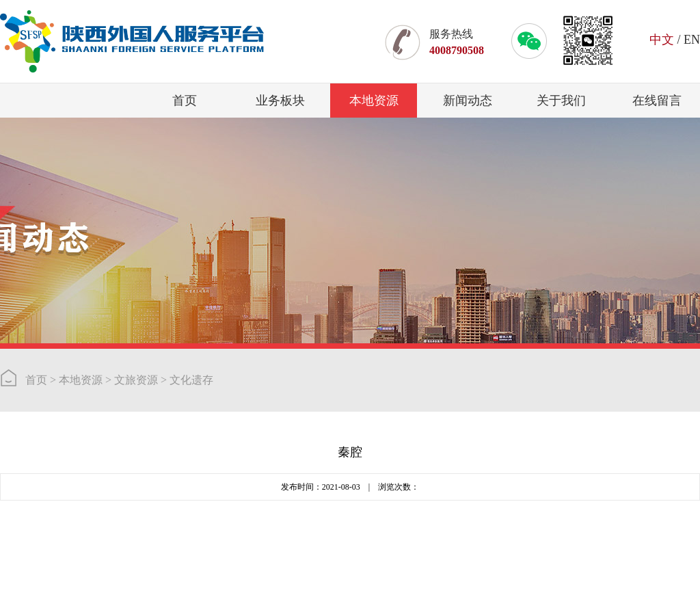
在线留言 (657, 101)
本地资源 (374, 101)
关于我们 (561, 101)
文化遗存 (191, 380)
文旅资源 (136, 380)
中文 (662, 40)
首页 (185, 101)
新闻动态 (468, 101)
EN (692, 40)
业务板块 (280, 101)
